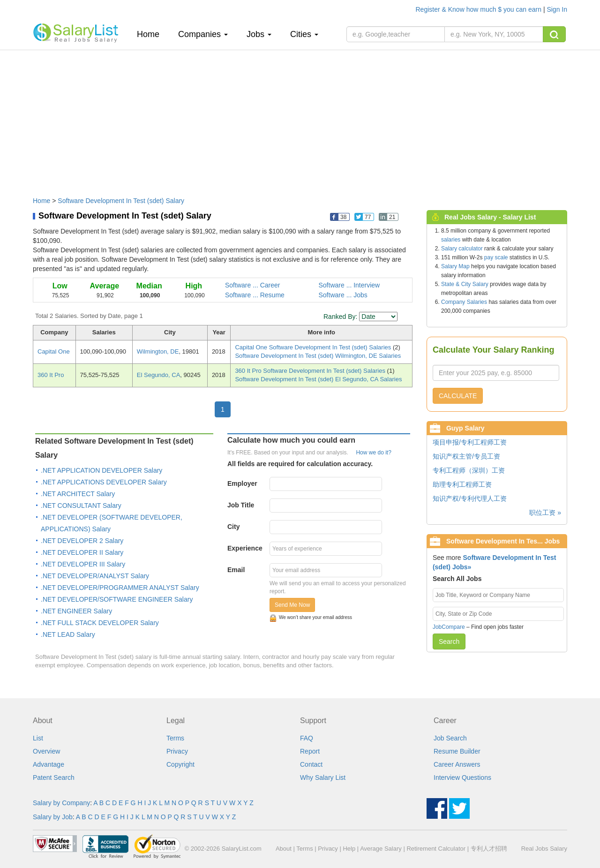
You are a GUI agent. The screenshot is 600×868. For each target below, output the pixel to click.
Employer (242, 483)
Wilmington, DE (158, 351)
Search (449, 642)
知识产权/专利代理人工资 (470, 498)
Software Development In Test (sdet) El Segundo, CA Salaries (318, 379)
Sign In (557, 9)
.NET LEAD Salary (68, 634)
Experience (245, 548)
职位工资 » (545, 513)
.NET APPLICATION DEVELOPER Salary (101, 470)
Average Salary (381, 849)
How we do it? (373, 453)
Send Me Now (292, 605)
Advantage (49, 764)
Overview (46, 751)
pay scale (496, 257)
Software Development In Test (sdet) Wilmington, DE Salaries (318, 356)
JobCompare (449, 627)
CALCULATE (458, 396)
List (38, 738)
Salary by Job (53, 817)
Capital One (54, 351)
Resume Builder (457, 751)
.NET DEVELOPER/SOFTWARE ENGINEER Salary (117, 599)
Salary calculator (462, 249)
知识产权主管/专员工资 (466, 456)
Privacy (177, 751)
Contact (311, 764)
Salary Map (455, 266)
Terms (175, 738)
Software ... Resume (255, 295)
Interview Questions (462, 777)
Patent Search (54, 777)
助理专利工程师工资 (462, 484)
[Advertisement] (300, 119)
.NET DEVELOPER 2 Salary (82, 541)
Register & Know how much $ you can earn (480, 9)
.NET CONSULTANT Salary (81, 506)
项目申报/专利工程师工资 (470, 442)
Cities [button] (304, 34)
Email (236, 570)
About (284, 849)
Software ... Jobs (343, 295)
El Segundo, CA (159, 375)
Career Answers (457, 764)
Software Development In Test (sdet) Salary (121, 201)
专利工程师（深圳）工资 (469, 470)
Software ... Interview (349, 285)
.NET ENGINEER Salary (76, 611)
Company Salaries (464, 302)
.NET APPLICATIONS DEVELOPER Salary (104, 482)
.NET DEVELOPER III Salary (83, 564)
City (233, 527)
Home (152, 34)
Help (349, 849)
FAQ (307, 738)
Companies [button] (203, 34)
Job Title (241, 505)
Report (310, 751)
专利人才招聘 (489, 849)
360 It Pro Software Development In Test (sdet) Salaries (311, 371)
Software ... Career (253, 285)
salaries (451, 240)
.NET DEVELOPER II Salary (82, 552)
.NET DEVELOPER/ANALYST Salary (95, 576)
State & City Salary (465, 284)
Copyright (180, 764)
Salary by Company (61, 803)
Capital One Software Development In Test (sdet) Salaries (314, 347)
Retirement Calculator (436, 849)
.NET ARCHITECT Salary (78, 494)
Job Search (450, 738)
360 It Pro (51, 375)
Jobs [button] (259, 34)
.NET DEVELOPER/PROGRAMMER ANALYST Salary (120, 588)
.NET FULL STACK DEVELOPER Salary (100, 623)
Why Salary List (323, 777)
